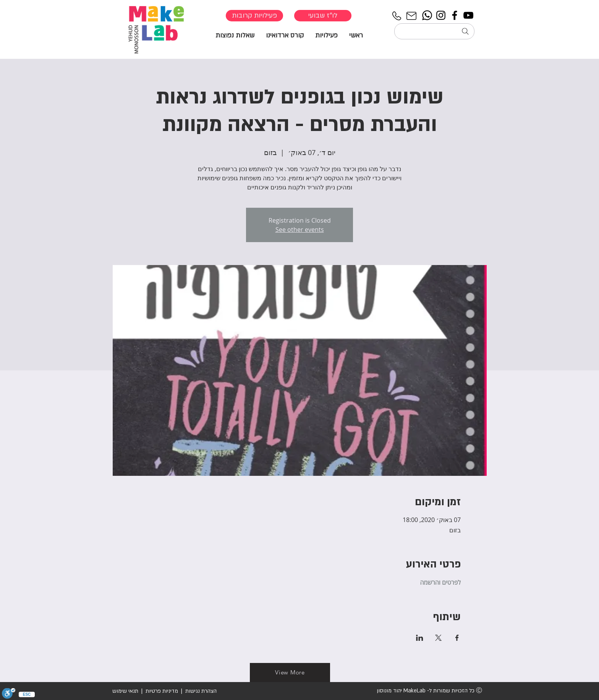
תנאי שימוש (125, 691)
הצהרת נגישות (200, 691)
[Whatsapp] (427, 15)
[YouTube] (468, 15)
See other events (300, 230)
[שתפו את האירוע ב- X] (438, 638)
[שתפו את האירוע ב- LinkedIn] (420, 638)
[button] (326, 35)
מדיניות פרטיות (162, 691)
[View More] (290, 673)
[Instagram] (441, 15)
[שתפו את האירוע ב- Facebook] (457, 638)
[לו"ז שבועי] (323, 16)
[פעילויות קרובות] (254, 16)
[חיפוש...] (434, 31)
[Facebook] (455, 15)
